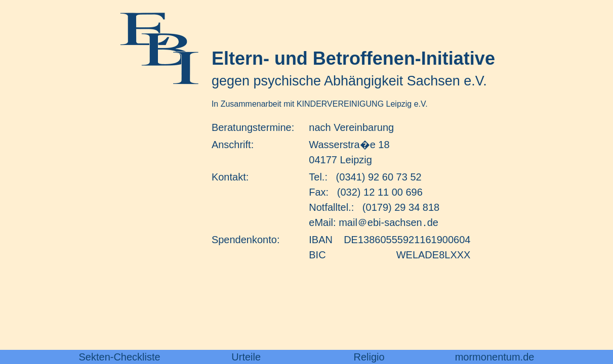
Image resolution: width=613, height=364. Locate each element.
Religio (369, 357)
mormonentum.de (495, 357)
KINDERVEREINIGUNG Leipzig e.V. (362, 104)
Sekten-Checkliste (120, 357)
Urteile (246, 357)
